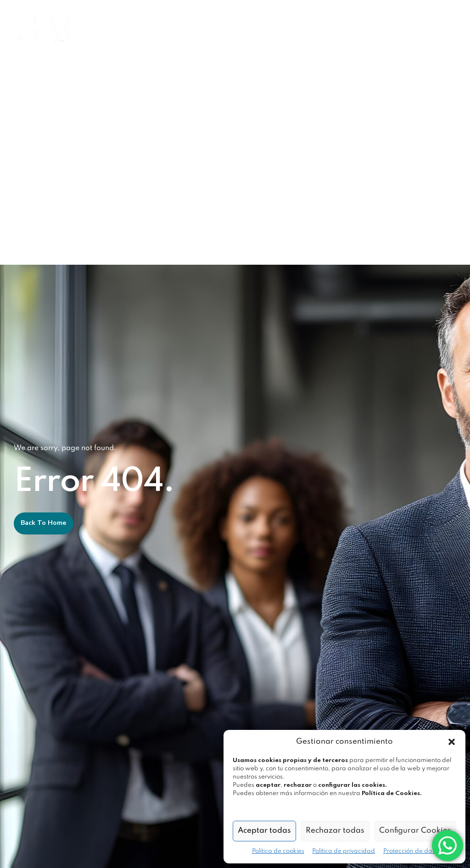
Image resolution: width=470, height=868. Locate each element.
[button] (452, 742)
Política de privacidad (344, 851)
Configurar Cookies (415, 831)
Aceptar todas (264, 831)
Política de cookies (278, 851)
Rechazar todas (335, 831)
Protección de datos (412, 851)
